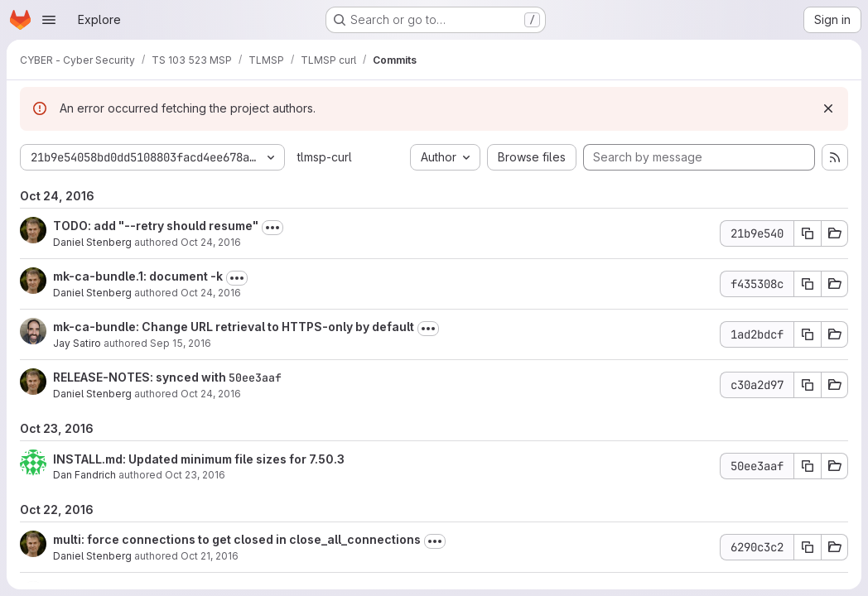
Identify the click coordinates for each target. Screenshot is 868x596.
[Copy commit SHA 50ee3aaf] (808, 466)
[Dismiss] (828, 108)
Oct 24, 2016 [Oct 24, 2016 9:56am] (211, 242)
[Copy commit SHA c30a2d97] (808, 385)
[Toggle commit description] (272, 228)
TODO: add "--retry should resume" (156, 226)
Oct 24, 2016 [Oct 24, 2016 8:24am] (211, 293)
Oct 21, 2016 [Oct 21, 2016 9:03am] (210, 556)
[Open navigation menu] (49, 20)
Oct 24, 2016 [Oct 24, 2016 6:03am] (211, 394)
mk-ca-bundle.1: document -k (138, 276)
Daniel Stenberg (92, 242)
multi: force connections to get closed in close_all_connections (237, 539)
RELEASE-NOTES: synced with (141, 377)
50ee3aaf (255, 377)
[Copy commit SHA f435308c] (808, 284)
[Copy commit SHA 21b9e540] (808, 233)
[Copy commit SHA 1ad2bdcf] (808, 334)
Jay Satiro (77, 343)
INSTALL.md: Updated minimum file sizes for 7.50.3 (199, 459)
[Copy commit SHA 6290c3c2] (808, 547)
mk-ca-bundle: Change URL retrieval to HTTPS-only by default (234, 327)
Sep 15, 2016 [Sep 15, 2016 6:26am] (181, 343)
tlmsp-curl (325, 157)
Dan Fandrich (84, 475)
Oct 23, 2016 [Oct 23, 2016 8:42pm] (195, 475)
